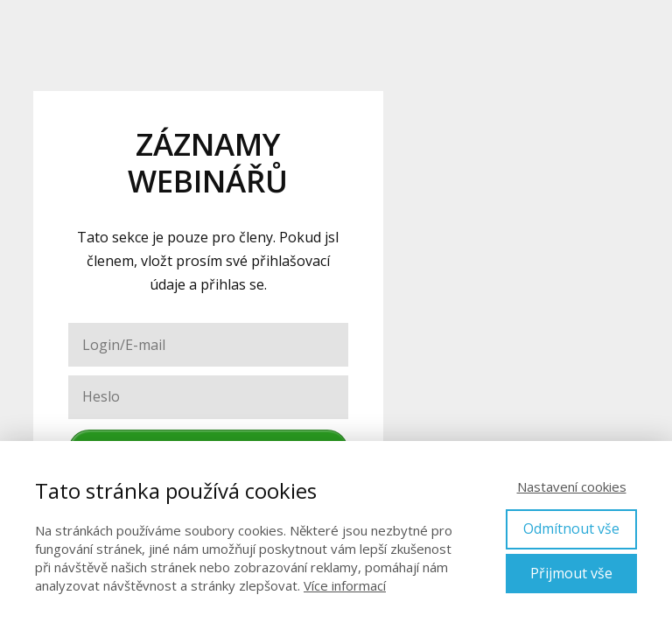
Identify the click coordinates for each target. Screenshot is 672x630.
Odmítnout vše (571, 528)
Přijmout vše (571, 573)
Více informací (345, 585)
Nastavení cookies (572, 486)
